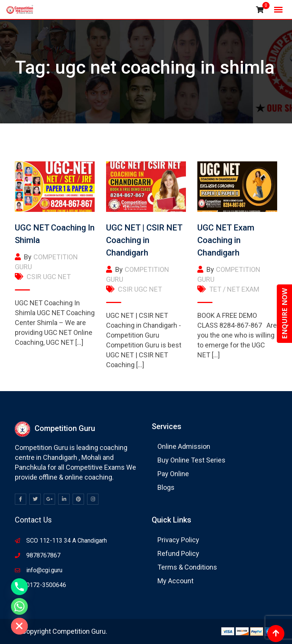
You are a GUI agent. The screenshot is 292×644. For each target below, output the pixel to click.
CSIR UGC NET (49, 277)
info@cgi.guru (44, 570)
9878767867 (43, 555)
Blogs (166, 487)
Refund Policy (178, 553)
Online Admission (184, 446)
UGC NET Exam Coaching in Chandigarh (226, 240)
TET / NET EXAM (234, 289)
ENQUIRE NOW (284, 314)
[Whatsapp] (19, 606)
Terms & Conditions (187, 567)
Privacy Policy (178, 540)
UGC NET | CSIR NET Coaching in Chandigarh (144, 240)
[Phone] (19, 587)
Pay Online (173, 474)
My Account (175, 581)
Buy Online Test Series (191, 460)
